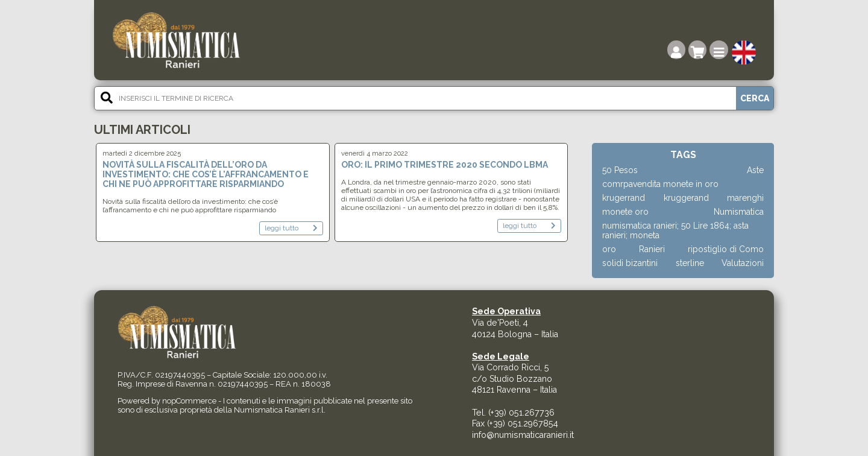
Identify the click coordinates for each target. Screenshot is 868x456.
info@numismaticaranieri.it (523, 435)
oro (609, 249)
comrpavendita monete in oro (660, 184)
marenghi (745, 198)
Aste (755, 170)
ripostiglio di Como (726, 249)
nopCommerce (189, 401)
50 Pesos (620, 170)
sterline (690, 263)
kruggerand (686, 198)
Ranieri (652, 249)
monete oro (625, 212)
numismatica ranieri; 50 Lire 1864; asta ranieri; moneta (675, 230)
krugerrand (624, 198)
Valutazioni (743, 263)
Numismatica (739, 212)
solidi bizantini (630, 263)
